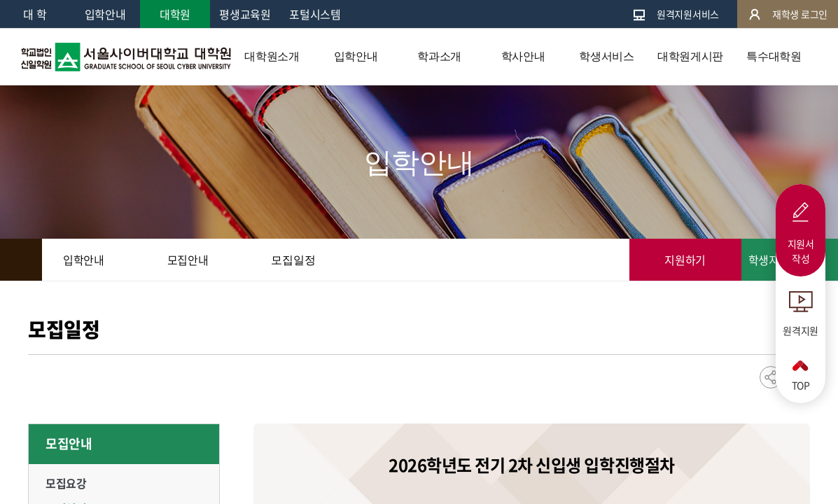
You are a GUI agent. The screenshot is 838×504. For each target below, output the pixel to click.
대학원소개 (272, 56)
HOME (21, 260)
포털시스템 (315, 14)
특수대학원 (774, 56)
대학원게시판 (690, 56)
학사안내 (523, 56)
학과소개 (439, 56)
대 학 (35, 14)
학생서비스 (606, 56)
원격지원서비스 (676, 14)
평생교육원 (245, 14)
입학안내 (105, 14)
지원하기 (685, 260)
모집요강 (66, 483)
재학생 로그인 (788, 14)
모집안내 (69, 443)
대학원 (175, 14)
